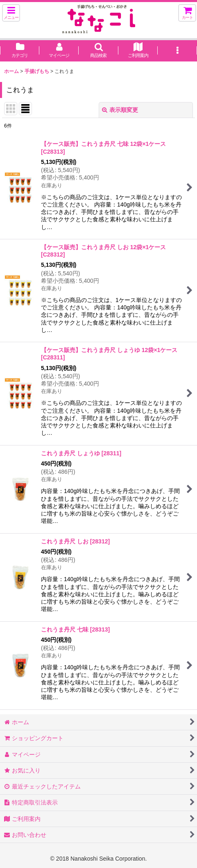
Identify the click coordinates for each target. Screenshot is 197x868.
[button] (11, 13)
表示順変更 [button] (120, 110)
